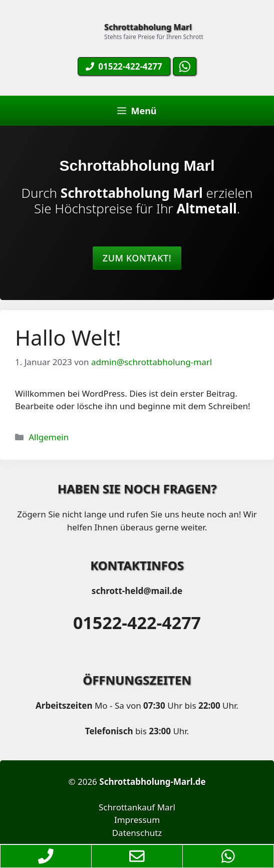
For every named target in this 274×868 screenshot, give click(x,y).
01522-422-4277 (137, 623)
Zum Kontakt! (137, 258)
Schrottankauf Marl (137, 807)
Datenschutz (137, 833)
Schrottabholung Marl (148, 27)
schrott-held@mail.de (137, 591)
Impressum (137, 820)
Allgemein (49, 437)
